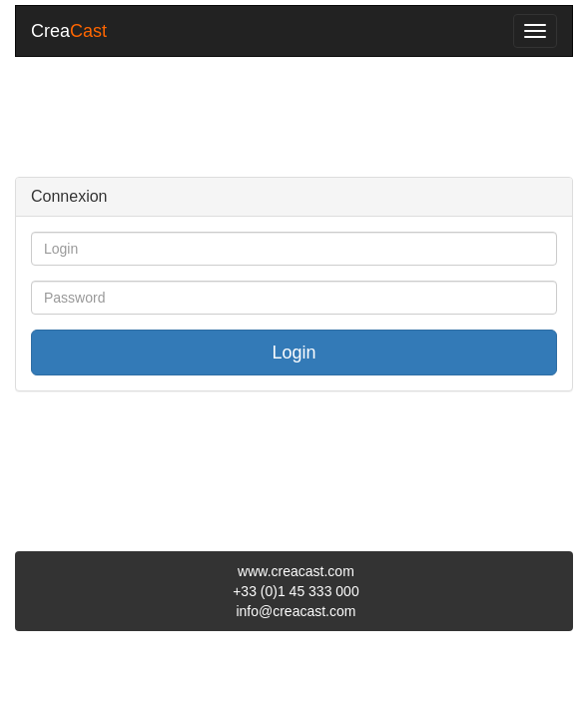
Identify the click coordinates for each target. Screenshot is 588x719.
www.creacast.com (296, 571)
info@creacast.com (295, 611)
